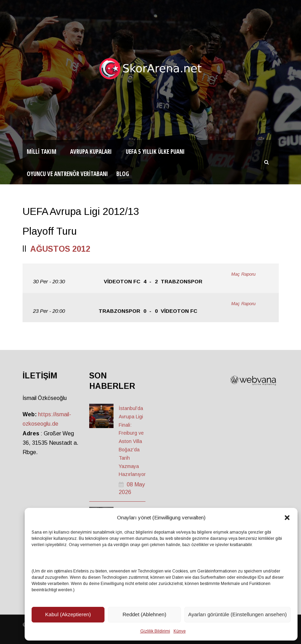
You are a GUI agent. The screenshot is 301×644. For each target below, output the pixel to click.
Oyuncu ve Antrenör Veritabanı (67, 174)
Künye (180, 631)
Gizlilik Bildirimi (155, 631)
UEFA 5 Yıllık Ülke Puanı (155, 152)
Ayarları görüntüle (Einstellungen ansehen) (237, 614)
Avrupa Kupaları (91, 152)
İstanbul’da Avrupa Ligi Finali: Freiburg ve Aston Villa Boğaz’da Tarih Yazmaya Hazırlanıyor (132, 441)
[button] (287, 518)
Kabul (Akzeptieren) (68, 614)
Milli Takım (41, 152)
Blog (123, 174)
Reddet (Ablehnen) (144, 614)
